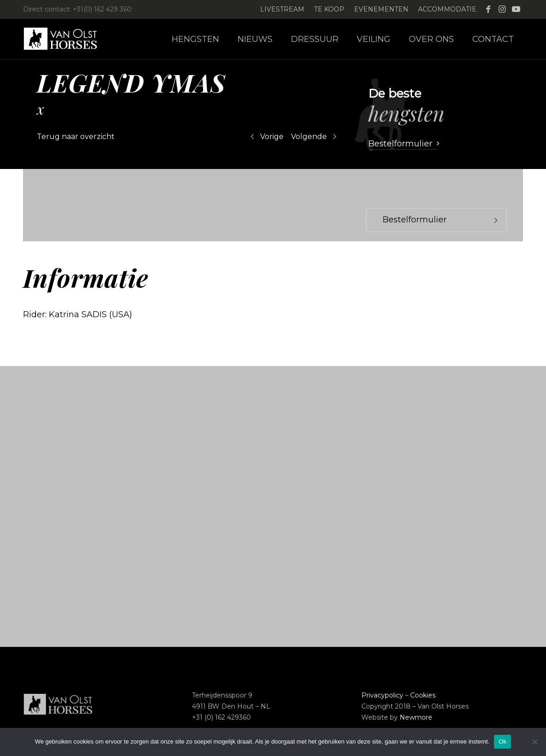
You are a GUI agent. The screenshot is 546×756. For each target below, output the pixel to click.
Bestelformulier (415, 220)
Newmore (416, 717)
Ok (502, 741)
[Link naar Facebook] (488, 9)
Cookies (423, 695)
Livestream (282, 9)
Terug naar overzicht (76, 137)
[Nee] (534, 742)
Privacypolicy (382, 695)
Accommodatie (447, 9)
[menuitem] (282, 9)
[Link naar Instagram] (502, 9)
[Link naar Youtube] (516, 9)
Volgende (309, 137)
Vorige (272, 137)
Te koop (329, 9)
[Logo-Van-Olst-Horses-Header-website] (66, 39)
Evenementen (381, 9)
